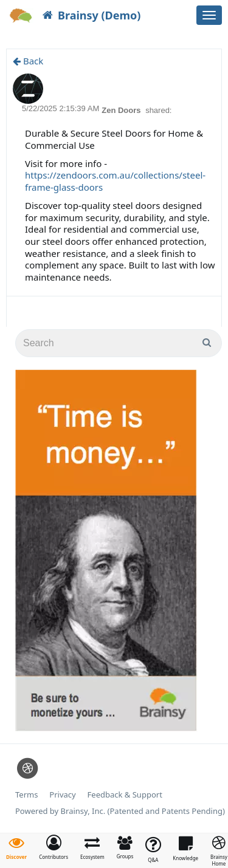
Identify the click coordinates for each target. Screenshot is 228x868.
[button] (54, 847)
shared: (158, 110)
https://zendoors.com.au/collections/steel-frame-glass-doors (115, 181)
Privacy (62, 795)
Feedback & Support (125, 795)
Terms (26, 795)
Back (28, 61)
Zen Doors (122, 110)
